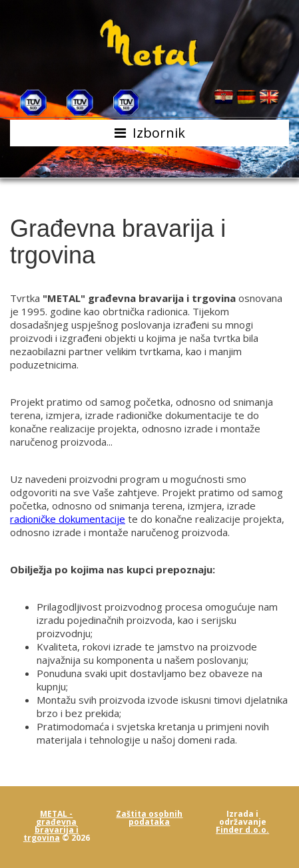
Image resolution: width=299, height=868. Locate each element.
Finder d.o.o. (242, 830)
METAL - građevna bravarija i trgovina (51, 826)
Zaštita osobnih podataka (149, 818)
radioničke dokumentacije (68, 519)
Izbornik (159, 133)
